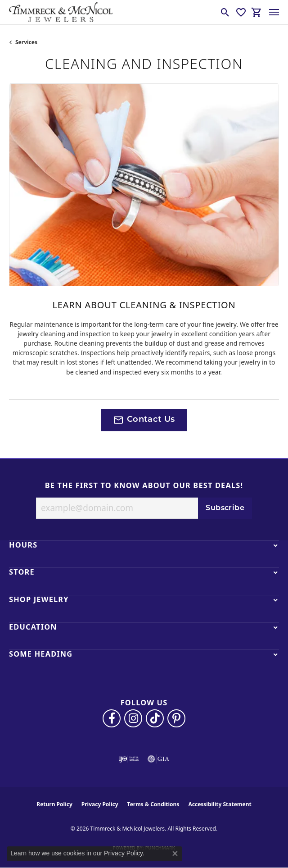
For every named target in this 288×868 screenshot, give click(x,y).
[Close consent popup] (175, 854)
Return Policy (54, 804)
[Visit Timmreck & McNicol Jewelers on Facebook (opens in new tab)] (112, 718)
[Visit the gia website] (158, 759)
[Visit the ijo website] (129, 759)
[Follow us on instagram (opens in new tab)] (133, 718)
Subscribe (225, 508)
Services (26, 42)
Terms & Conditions (153, 804)
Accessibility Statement (220, 804)
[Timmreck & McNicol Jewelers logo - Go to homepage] (61, 12)
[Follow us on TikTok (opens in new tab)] (155, 718)
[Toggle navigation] (274, 12)
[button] (225, 12)
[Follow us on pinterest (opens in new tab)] (176, 718)
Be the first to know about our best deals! (144, 486)
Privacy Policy (100, 804)
